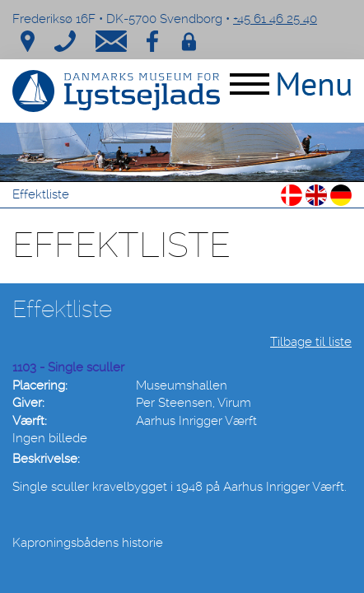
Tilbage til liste (311, 342)
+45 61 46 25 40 (275, 19)
